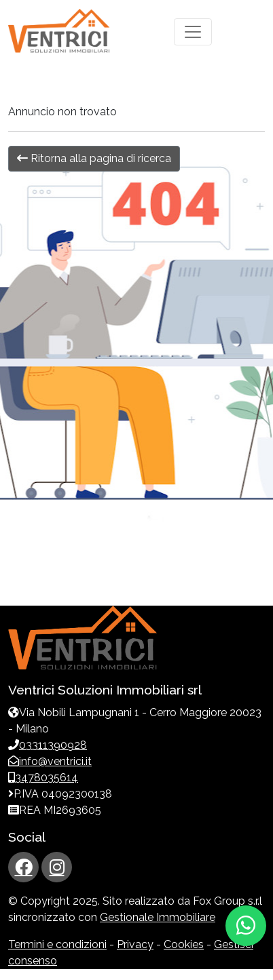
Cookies (184, 944)
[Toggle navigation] (193, 32)
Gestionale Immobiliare (158, 917)
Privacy (135, 944)
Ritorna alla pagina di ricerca (94, 158)
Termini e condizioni (57, 944)
